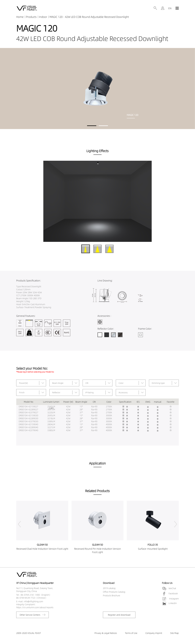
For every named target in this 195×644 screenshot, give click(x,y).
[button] (92, 126)
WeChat (172, 588)
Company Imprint (154, 633)
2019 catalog (109, 588)
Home (20, 17)
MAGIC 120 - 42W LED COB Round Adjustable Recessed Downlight (89, 17)
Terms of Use (131, 633)
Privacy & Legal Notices (106, 633)
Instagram (174, 599)
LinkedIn (173, 603)
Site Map (174, 633)
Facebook (173, 593)
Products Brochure (112, 595)
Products (31, 17)
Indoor (43, 17)
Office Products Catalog (114, 592)
